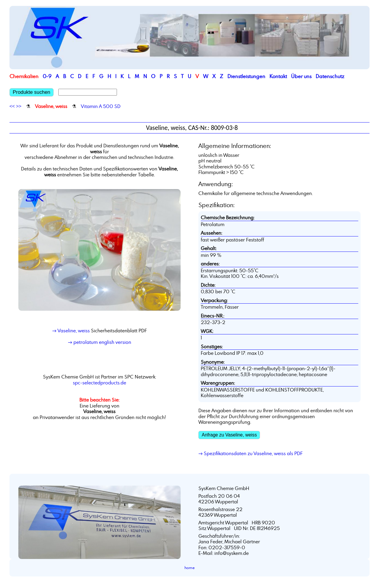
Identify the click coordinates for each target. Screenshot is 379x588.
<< (12, 106)
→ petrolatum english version (99, 342)
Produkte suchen (32, 92)
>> (19, 106)
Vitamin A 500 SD (101, 106)
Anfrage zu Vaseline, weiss (229, 435)
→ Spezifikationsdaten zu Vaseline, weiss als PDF (250, 453)
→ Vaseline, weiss (71, 331)
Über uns (301, 76)
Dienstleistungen (246, 76)
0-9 (47, 76)
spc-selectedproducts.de (99, 383)
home (190, 568)
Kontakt (278, 76)
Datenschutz (330, 76)
